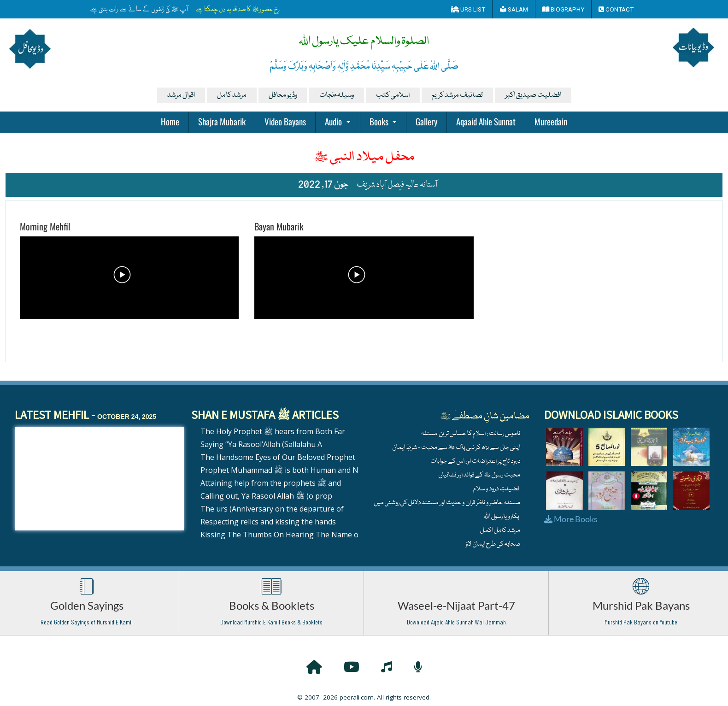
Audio (334, 121)
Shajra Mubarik (222, 121)
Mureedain (551, 121)
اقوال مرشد (181, 95)
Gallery (426, 121)
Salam (514, 9)
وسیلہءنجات (337, 95)
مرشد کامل (232, 95)
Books (380, 121)
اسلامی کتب (393, 95)
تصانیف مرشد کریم (457, 95)
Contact (616, 9)
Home (170, 121)
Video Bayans (285, 121)
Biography (563, 9)
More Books (571, 519)
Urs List (468, 9)
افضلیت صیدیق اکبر (533, 95)
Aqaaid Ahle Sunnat (486, 121)
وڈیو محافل (283, 95)
